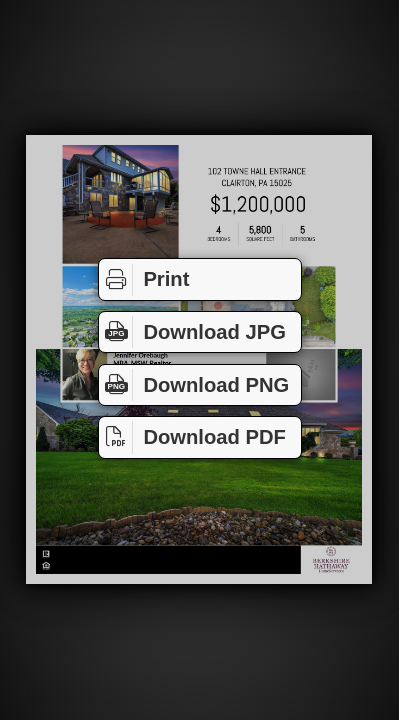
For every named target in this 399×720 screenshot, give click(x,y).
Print (144, 280)
